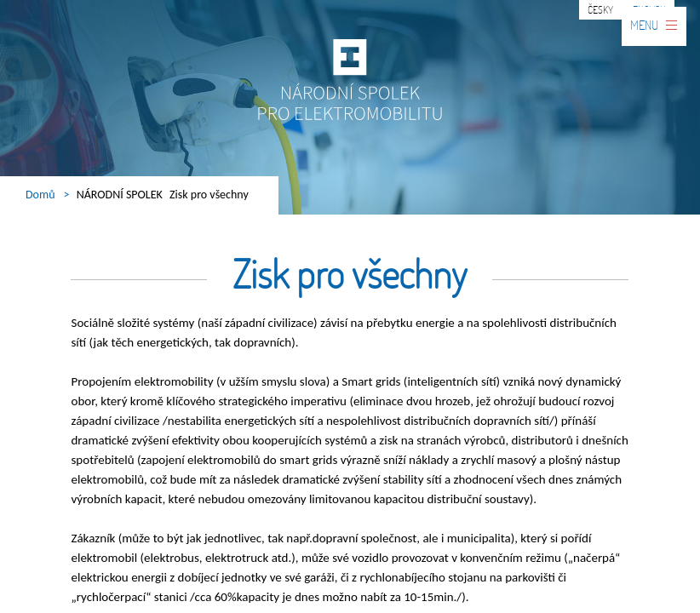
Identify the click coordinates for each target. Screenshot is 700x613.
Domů (40, 195)
